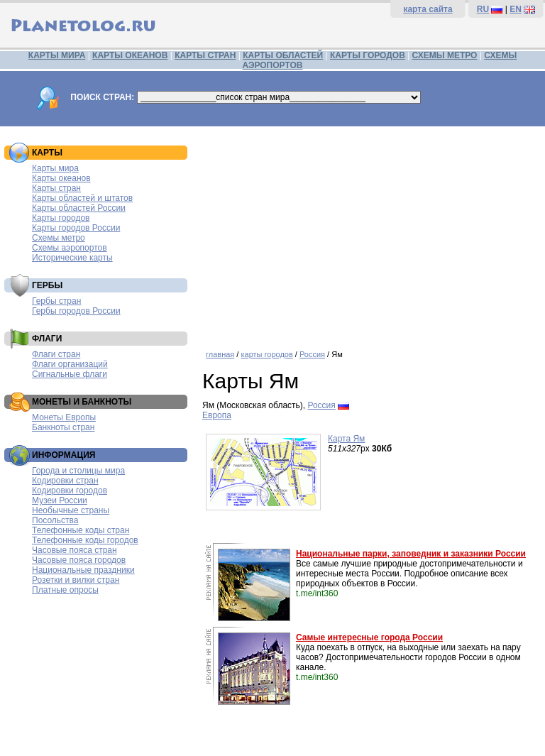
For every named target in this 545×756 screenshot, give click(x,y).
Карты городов (61, 218)
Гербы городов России (76, 311)
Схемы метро (59, 238)
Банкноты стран (63, 427)
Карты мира (55, 168)
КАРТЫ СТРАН (205, 55)
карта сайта (428, 9)
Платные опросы (65, 590)
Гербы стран (56, 301)
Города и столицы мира (78, 471)
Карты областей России (79, 208)
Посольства (55, 520)
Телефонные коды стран (81, 530)
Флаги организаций (70, 364)
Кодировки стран (65, 481)
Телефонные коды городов (85, 540)
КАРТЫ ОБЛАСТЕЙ (283, 55)
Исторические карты (72, 258)
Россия (312, 354)
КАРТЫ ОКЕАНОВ (130, 55)
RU (483, 9)
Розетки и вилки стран (76, 580)
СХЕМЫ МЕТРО (445, 55)
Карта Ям (346, 439)
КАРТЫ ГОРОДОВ (368, 55)
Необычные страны (71, 510)
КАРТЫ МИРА (57, 55)
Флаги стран (56, 354)
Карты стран (56, 188)
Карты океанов (61, 178)
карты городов (266, 354)
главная (220, 354)
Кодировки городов (70, 491)
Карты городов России (76, 228)
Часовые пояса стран (75, 550)
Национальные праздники (83, 570)
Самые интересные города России (369, 637)
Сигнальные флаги (70, 374)
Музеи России (60, 500)
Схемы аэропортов (70, 248)
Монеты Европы (64, 417)
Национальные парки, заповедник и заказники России (411, 554)
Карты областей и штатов (82, 198)
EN (516, 9)
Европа (217, 415)
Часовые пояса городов (79, 560)
